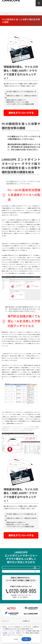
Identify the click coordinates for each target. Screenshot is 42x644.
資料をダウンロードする (20, 572)
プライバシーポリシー (9, 631)
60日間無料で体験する (20, 580)
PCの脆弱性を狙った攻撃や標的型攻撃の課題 (13, 16)
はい (26, 639)
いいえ (16, 639)
